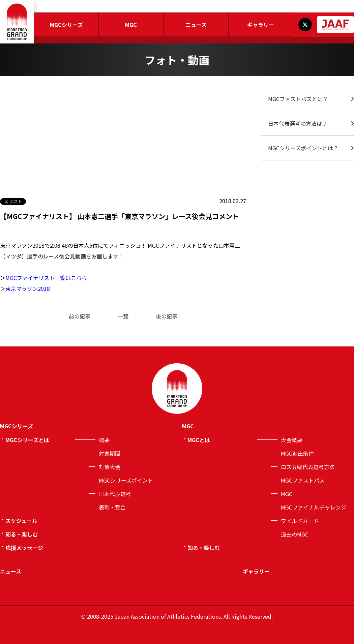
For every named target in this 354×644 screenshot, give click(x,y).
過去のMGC (295, 534)
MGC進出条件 (297, 453)
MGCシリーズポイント (126, 480)
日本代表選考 (115, 494)
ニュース (196, 25)
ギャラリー (261, 25)
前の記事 (80, 316)
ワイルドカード (300, 521)
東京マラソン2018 (28, 288)
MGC (131, 25)
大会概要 (292, 440)
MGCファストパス (303, 480)
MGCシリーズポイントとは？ (303, 148)
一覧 (123, 316)
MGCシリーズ (66, 25)
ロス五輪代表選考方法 (308, 467)
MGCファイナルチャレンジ (314, 507)
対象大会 (110, 467)
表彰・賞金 (112, 507)
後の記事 (167, 316)
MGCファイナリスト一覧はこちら (46, 278)
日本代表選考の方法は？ (298, 123)
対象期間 (110, 453)
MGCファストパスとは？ (298, 99)
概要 (104, 440)
